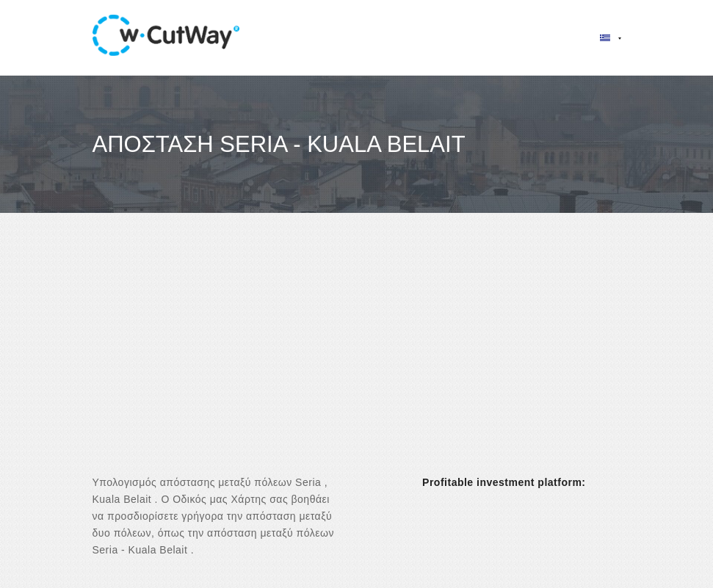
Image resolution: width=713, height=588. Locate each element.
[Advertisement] (356, 357)
